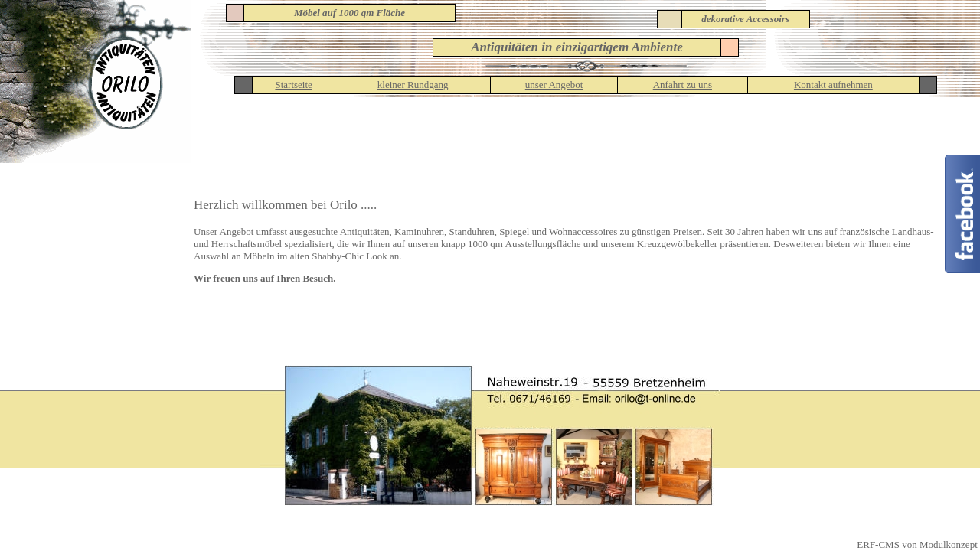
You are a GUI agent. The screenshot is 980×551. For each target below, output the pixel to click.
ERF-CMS (878, 544)
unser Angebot (554, 85)
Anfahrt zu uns (683, 85)
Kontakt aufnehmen (833, 85)
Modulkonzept (949, 544)
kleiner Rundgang (413, 85)
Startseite (293, 85)
